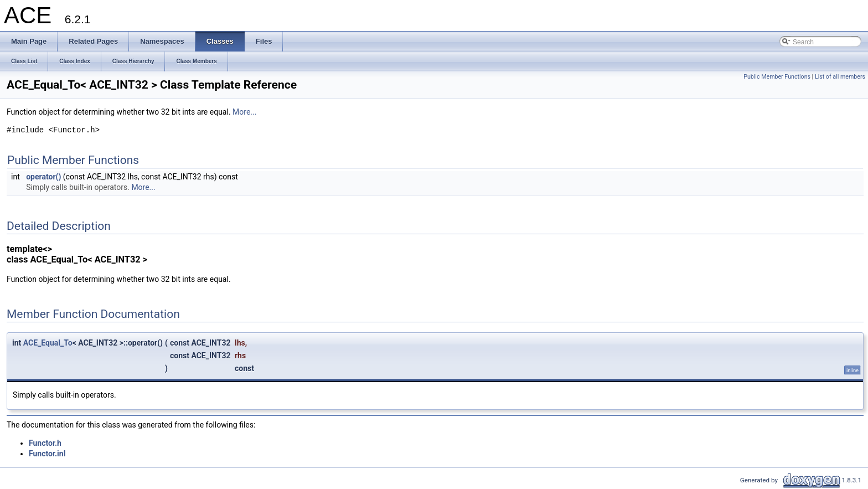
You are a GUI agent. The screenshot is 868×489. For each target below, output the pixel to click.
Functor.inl (47, 454)
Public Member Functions (777, 77)
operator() (43, 177)
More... (244, 112)
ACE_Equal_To (48, 343)
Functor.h (45, 443)
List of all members (840, 77)
